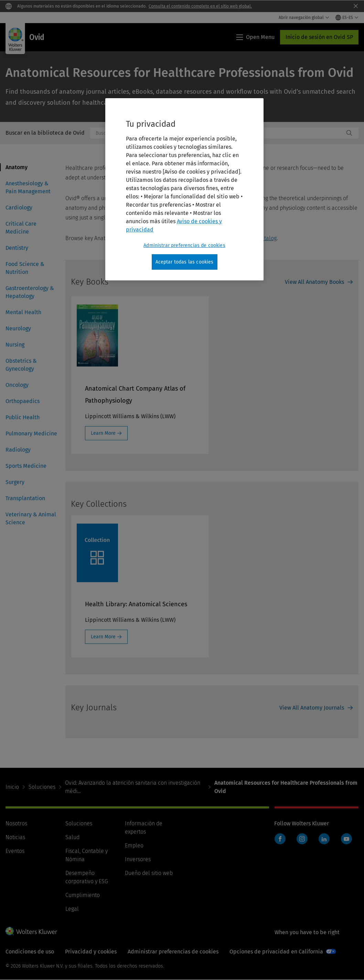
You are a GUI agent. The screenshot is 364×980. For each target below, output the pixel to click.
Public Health (23, 417)
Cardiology (19, 208)
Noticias (15, 837)
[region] (184, 189)
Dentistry (17, 248)
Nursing (15, 345)
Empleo (134, 845)
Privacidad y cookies (91, 952)
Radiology (18, 450)
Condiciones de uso (30, 952)
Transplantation (25, 498)
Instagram (302, 839)
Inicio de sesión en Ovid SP (319, 37)
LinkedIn (324, 839)
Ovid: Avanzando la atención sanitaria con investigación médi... (133, 787)
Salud (72, 837)
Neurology (18, 328)
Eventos (15, 851)
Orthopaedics (23, 401)
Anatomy (17, 167)
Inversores (138, 859)
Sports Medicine (26, 466)
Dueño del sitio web (149, 873)
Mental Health (23, 312)
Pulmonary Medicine (31, 434)
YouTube (346, 839)
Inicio (12, 787)
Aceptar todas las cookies (185, 262)
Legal (72, 909)
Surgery (15, 482)
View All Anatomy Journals (312, 708)
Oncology (17, 385)
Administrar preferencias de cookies (173, 952)
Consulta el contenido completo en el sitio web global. (200, 6)
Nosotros (16, 823)
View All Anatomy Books (314, 282)
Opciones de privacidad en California (276, 952)
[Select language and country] (347, 18)
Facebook (280, 839)
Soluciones (42, 787)
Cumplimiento (83, 895)
